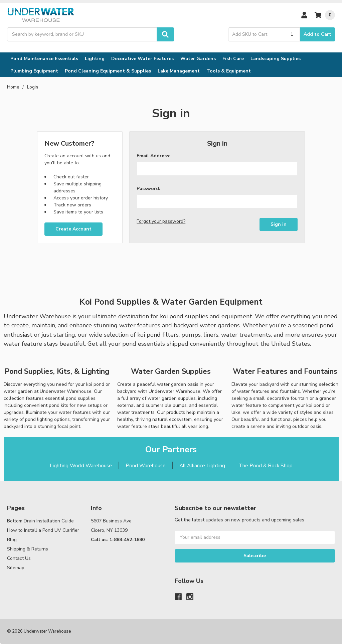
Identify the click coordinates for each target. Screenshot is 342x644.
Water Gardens (198, 59)
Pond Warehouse (146, 465)
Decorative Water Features (142, 59)
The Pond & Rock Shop (266, 465)
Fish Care (233, 59)
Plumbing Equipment (34, 71)
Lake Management (179, 71)
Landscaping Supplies (276, 59)
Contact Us (19, 558)
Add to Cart (317, 34)
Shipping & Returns (28, 549)
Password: (148, 189)
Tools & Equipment (229, 71)
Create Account (73, 229)
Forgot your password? (161, 221)
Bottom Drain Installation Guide (40, 521)
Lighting (95, 59)
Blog (12, 540)
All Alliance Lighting (202, 465)
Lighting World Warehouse (81, 465)
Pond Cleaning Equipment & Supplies (108, 71)
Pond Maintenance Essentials (44, 59)
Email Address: (153, 156)
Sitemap (16, 568)
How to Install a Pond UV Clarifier (43, 530)
